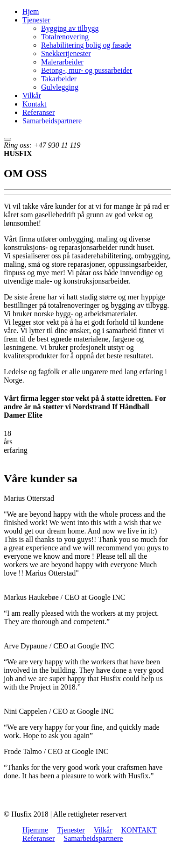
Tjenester (36, 20)
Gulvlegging (60, 87)
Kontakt (35, 104)
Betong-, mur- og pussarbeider (87, 70)
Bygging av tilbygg (70, 28)
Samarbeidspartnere (52, 121)
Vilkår (32, 96)
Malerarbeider (62, 62)
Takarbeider (59, 79)
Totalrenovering (65, 37)
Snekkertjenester (66, 53)
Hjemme (35, 830)
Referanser (38, 112)
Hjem (31, 11)
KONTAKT (139, 830)
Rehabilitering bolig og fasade (86, 45)
